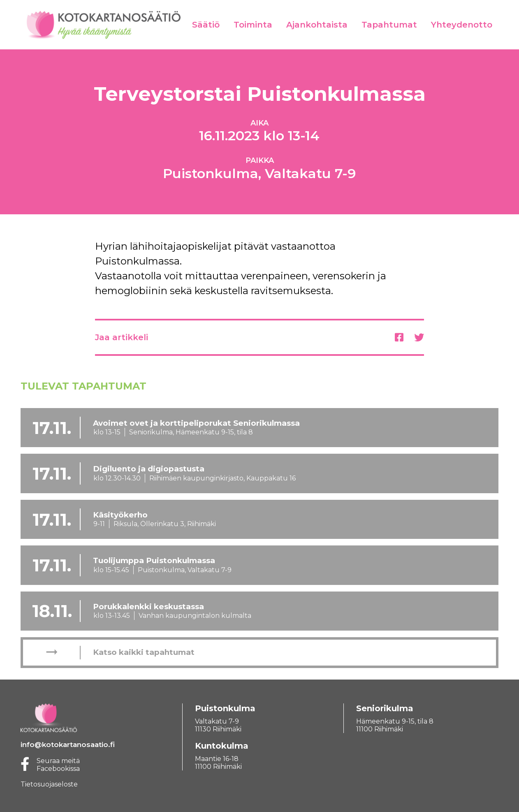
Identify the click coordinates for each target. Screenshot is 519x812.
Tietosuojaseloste (49, 784)
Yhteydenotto (462, 25)
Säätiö (206, 25)
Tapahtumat (389, 25)
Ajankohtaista (317, 25)
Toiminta (253, 25)
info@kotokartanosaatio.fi (68, 745)
